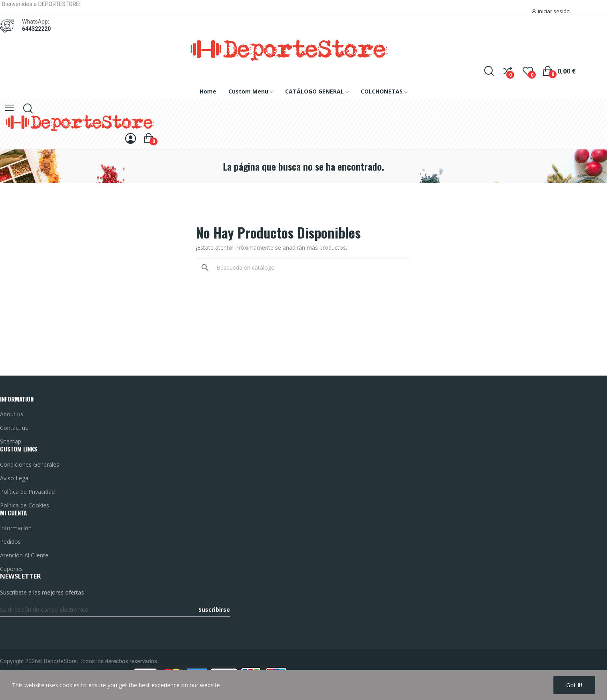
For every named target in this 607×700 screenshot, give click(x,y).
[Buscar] (308, 268)
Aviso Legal (15, 478)
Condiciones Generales (30, 464)
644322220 (36, 29)
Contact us (14, 428)
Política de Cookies (25, 505)
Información (16, 528)
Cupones (11, 569)
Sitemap (11, 441)
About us (12, 414)
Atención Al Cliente (24, 555)
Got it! (574, 685)
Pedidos (10, 542)
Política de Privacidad (27, 492)
